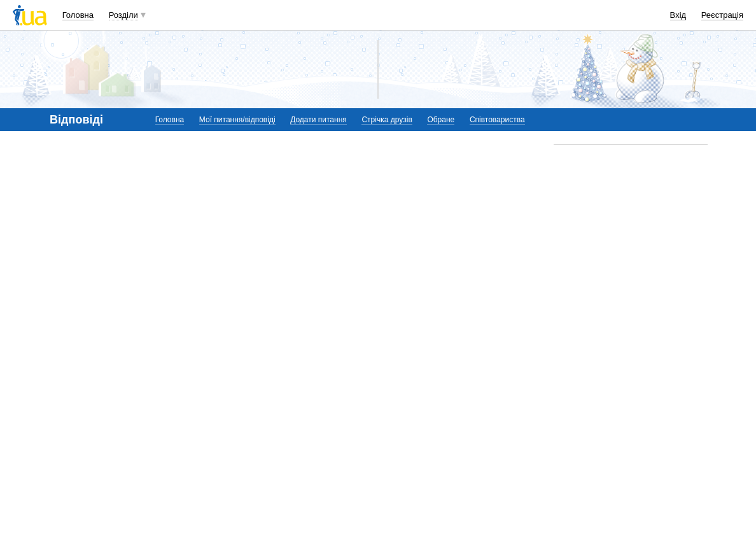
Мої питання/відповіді (237, 120)
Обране (441, 120)
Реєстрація (722, 15)
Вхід (678, 15)
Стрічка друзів (387, 120)
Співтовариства (497, 120)
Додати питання (318, 120)
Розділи (123, 15)
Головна (78, 15)
